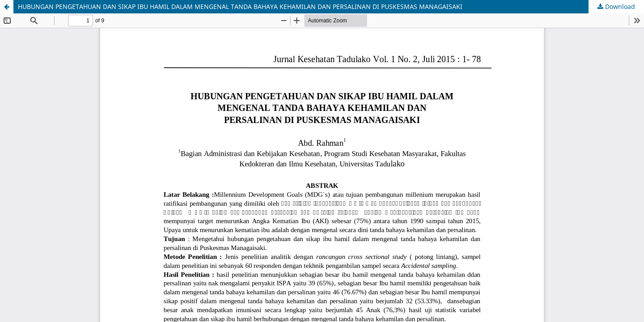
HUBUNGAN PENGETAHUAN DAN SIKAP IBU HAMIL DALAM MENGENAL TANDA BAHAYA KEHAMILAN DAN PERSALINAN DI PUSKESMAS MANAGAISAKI (240, 6)
